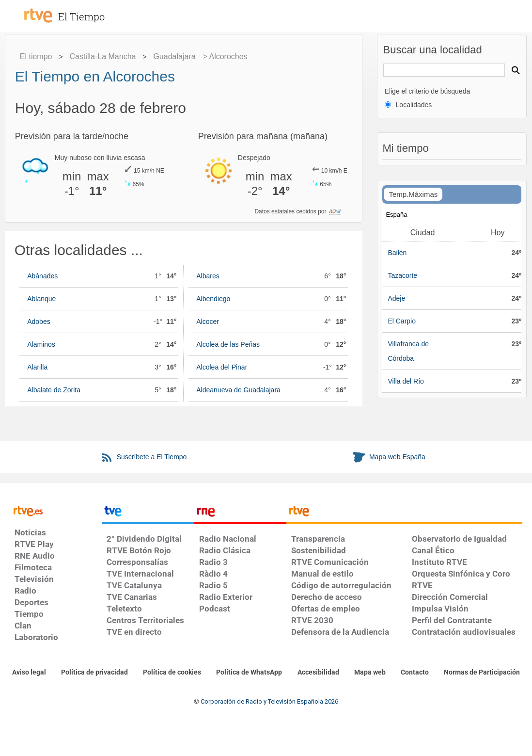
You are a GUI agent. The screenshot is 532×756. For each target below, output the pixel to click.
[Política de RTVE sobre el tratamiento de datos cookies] (172, 673)
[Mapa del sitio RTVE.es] (370, 673)
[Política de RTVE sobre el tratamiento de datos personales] (94, 673)
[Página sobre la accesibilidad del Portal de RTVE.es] (318, 673)
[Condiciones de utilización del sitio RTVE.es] (29, 673)
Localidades (414, 105)
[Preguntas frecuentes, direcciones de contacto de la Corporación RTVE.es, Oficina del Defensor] (415, 673)
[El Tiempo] (92, 12)
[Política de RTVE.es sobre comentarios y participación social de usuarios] (482, 673)
